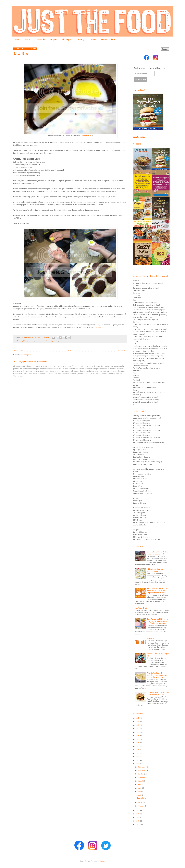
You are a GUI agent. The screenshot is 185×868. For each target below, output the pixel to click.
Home (70, 351)
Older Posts (122, 351)
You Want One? (141, 608)
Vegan (61, 341)
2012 (138, 764)
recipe (57, 341)
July (139, 785)
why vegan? (67, 40)
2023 (138, 725)
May (139, 792)
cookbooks (40, 40)
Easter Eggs (50, 341)
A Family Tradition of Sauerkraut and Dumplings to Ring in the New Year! (158, 675)
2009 (138, 817)
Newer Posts (19, 351)
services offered (109, 40)
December (142, 767)
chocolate (38, 341)
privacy (81, 40)
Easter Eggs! (21, 54)
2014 (138, 757)
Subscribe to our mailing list (150, 68)
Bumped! (150, 639)
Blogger (102, 861)
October (141, 774)
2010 (138, 814)
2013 (138, 760)
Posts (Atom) (28, 355)
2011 (138, 810)
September (142, 778)
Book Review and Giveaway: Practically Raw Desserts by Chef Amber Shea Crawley (157, 621)
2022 (138, 729)
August (141, 781)
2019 (138, 739)
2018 (138, 743)
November (142, 771)
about (27, 40)
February (141, 806)
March (140, 803)
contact (92, 40)
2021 (138, 732)
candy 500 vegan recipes (27, 341)
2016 (138, 750)
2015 (138, 753)
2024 (138, 722)
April (140, 795)
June (140, 788)
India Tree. (97, 328)
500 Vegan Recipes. (86, 135)
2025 (138, 718)
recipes (53, 40)
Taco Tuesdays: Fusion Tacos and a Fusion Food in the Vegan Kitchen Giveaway (157, 591)
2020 (138, 736)
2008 (138, 821)
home (17, 40)
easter (44, 341)
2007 (138, 825)
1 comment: (46, 338)
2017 (138, 746)
